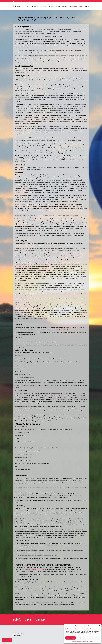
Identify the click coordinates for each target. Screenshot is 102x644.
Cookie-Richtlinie (75, 641)
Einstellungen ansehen (93, 638)
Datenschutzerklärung (84, 641)
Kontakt (87, 6)
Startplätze (51, 6)
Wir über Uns (35, 6)
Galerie (43, 6)
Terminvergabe (73, 6)
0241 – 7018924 (17, 1)
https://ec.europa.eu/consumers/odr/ (35, 569)
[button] (99, 626)
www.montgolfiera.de (20, 217)
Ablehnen (81, 638)
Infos (80, 6)
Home (28, 6)
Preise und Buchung (61, 6)
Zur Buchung (7, 640)
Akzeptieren (71, 638)
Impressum (91, 641)
